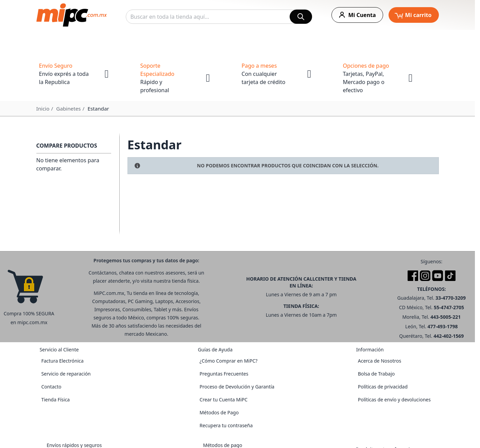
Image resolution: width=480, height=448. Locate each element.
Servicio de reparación (66, 374)
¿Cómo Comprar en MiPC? (228, 361)
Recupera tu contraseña (226, 425)
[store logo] (72, 15)
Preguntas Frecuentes (224, 374)
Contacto (51, 387)
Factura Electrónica (62, 361)
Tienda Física (55, 400)
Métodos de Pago (219, 412)
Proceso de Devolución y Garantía (237, 387)
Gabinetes (68, 109)
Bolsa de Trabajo (376, 374)
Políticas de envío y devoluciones (394, 400)
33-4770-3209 (451, 298)
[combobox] (219, 17)
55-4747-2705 (449, 307)
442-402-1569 (449, 336)
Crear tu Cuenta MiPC (224, 400)
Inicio (43, 109)
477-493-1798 (443, 326)
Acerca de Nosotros (380, 361)
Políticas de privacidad (383, 387)
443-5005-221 (445, 317)
